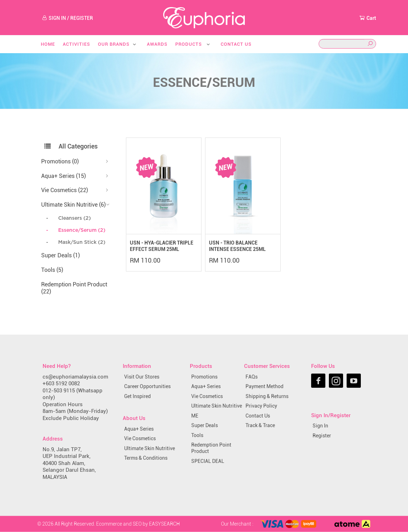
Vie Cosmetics (140, 438)
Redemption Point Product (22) (74, 288)
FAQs (252, 377)
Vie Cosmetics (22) (65, 190)
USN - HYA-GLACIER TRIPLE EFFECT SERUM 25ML (162, 246)
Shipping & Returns (267, 396)
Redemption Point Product (211, 448)
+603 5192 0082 (61, 383)
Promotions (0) (60, 161)
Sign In (320, 426)
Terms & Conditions (146, 458)
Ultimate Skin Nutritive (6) (73, 205)
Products (193, 44)
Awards (157, 44)
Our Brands (117, 44)
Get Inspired (137, 396)
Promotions (204, 377)
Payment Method (264, 386)
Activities (76, 44)
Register (322, 436)
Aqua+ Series (139, 429)
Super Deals (205, 425)
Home (48, 44)
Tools (197, 435)
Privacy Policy (261, 406)
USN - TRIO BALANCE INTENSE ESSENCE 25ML (237, 246)
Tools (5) (52, 270)
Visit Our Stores (142, 377)
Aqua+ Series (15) (64, 176)
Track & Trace (260, 425)
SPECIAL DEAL (208, 461)
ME (195, 416)
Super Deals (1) (60, 255)
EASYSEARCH (164, 523)
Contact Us (236, 44)
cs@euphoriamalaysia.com (75, 377)
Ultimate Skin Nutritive (150, 448)
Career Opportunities (147, 386)
